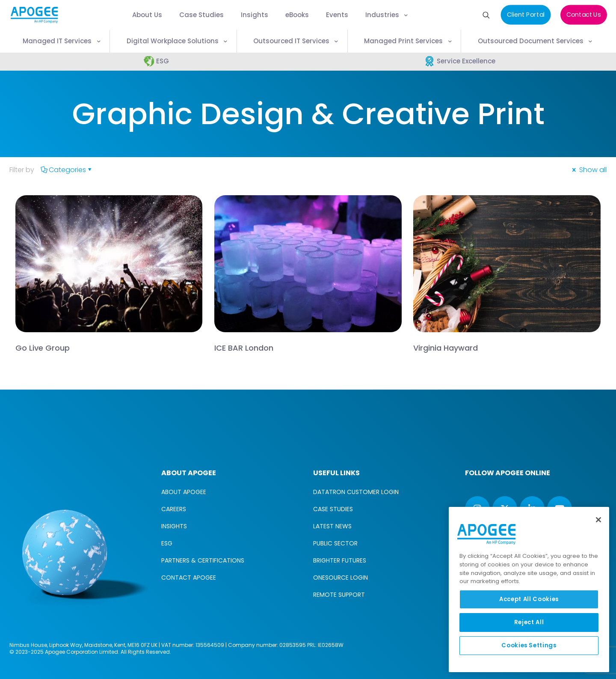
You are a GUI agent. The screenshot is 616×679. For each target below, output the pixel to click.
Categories (67, 170)
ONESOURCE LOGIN (341, 578)
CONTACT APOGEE (189, 578)
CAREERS (174, 509)
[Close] (598, 520)
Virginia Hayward (446, 348)
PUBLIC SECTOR (335, 543)
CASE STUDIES (333, 509)
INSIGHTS (174, 526)
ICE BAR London (244, 348)
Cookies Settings (529, 645)
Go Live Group (43, 348)
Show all (589, 170)
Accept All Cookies (529, 599)
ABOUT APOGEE (184, 492)
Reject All (529, 622)
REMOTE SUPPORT (339, 595)
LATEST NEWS (332, 526)
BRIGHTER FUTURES (340, 560)
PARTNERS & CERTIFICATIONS (203, 560)
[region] (529, 590)
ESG (167, 543)
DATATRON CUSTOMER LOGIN (356, 492)
